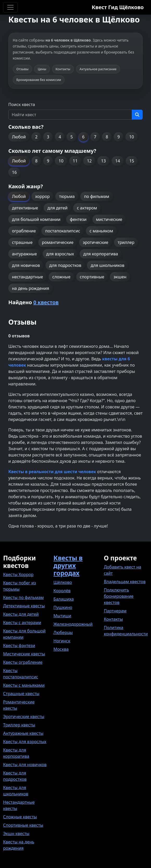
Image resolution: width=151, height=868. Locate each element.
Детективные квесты (24, 606)
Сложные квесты (20, 817)
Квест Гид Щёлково (118, 7)
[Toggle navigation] (10, 7)
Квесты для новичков (25, 765)
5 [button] (71, 137)
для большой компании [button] (36, 219)
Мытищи (62, 616)
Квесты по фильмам (23, 597)
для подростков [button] (65, 265)
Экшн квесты (16, 834)
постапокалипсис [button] (62, 231)
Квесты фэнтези (19, 646)
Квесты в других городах (68, 565)
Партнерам (115, 611)
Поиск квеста (22, 104)
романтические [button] (58, 242)
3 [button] (48, 137)
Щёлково (63, 582)
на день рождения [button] (31, 288)
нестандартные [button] (27, 277)
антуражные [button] (24, 254)
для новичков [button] (26, 265)
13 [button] (103, 161)
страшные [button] (22, 242)
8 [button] (107, 137)
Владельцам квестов (125, 582)
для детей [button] (57, 208)
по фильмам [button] (97, 196)
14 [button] (118, 161)
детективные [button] (25, 208)
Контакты (113, 619)
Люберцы (63, 632)
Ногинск (62, 641)
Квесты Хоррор (18, 574)
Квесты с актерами (22, 623)
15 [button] (132, 161)
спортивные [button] (92, 277)
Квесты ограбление (23, 662)
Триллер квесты (19, 725)
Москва (61, 649)
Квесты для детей (21, 614)
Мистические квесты (24, 654)
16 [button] (14, 172)
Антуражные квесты (23, 733)
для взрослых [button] (60, 254)
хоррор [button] (42, 196)
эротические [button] (96, 242)
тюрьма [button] (67, 196)
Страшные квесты (21, 694)
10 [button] (131, 137)
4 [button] (60, 137)
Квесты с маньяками (24, 685)
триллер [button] (126, 242)
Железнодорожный (73, 624)
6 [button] (83, 137)
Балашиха (64, 599)
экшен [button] (120, 277)
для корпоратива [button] (101, 254)
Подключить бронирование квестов (119, 596)
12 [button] (89, 161)
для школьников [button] (107, 265)
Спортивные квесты (23, 825)
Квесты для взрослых (25, 742)
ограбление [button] (24, 231)
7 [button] (95, 137)
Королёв (62, 591)
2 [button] (36, 137)
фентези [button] (78, 219)
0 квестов (46, 302)
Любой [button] (19, 137)
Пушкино (63, 607)
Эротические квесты (24, 717)
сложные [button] (61, 277)
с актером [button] (87, 208)
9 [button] (119, 137)
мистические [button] (109, 219)
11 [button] (75, 161)
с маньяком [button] (101, 231)
